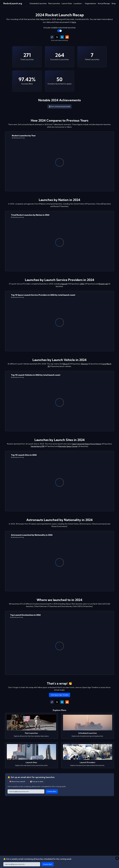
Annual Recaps (104, 3)
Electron (85, 364)
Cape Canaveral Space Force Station (86, 444)
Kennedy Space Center (68, 446)
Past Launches (54, 3)
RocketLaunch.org (13, 3)
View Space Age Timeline (60, 695)
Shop (114, 3)
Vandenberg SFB (37, 446)
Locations (78, 3)
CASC (82, 284)
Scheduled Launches (38, 3)
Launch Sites (67, 3)
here (74, 22)
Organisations (90, 3)
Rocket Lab (103, 284)
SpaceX (64, 284)
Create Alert (52, 791)
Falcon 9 (66, 364)
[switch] (60, 31)
